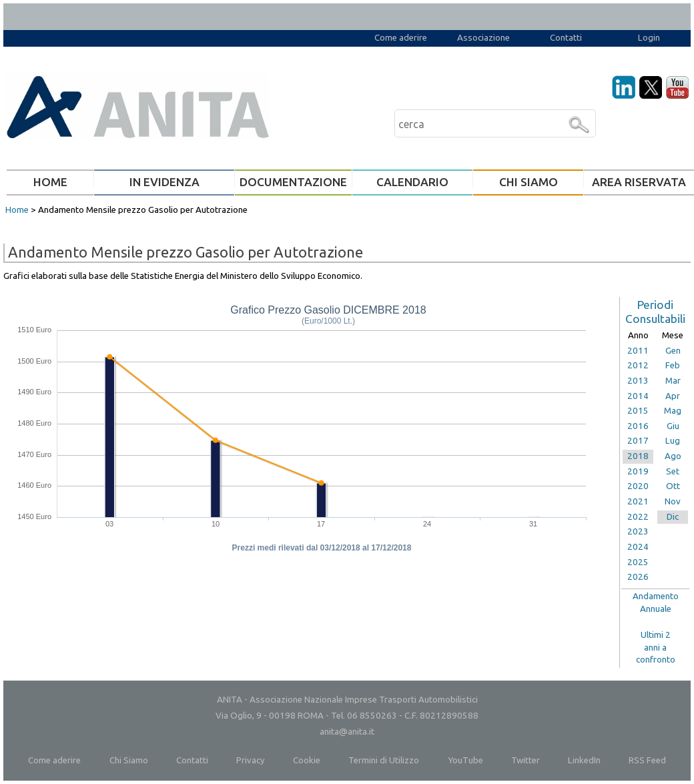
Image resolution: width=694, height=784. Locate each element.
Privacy (251, 760)
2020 (638, 486)
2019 (638, 471)
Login (649, 38)
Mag (673, 411)
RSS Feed (647, 760)
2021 (638, 501)
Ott (673, 486)
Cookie (307, 760)
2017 (638, 441)
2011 (638, 351)
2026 (638, 577)
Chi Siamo (129, 760)
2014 (638, 396)
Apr (673, 396)
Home (17, 210)
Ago (673, 456)
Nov (673, 501)
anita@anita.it (347, 732)
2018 (638, 456)
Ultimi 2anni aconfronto (656, 647)
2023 (638, 531)
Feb (673, 365)
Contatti (566, 38)
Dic (673, 517)
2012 (638, 365)
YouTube (465, 760)
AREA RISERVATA (639, 182)
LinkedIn (584, 760)
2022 (638, 517)
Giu (673, 426)
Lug (673, 441)
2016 (638, 426)
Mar (673, 381)
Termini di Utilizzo (384, 760)
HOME (50, 182)
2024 (638, 547)
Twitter (526, 760)
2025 (638, 562)
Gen (673, 351)
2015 (638, 411)
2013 (638, 381)
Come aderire (401, 38)
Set (673, 471)
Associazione (483, 38)
